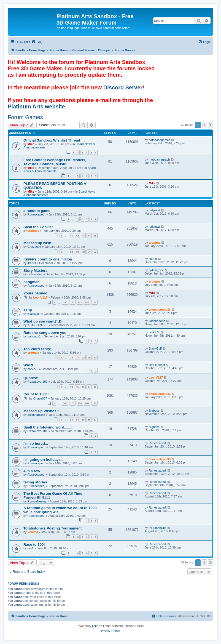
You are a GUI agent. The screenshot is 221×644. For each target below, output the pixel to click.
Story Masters (35, 271)
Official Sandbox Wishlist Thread (52, 140)
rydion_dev (35, 274)
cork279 (154, 332)
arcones (33, 231)
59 (77, 252)
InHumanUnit (36, 415)
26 (71, 357)
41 (71, 235)
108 (80, 403)
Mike (31, 144)
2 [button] (204, 125)
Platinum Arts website (36, 107)
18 (95, 387)
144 (94, 302)
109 (87, 403)
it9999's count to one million (48, 259)
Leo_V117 (40, 297)
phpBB (96, 626)
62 (95, 252)
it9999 (32, 263)
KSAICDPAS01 (38, 325)
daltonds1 (34, 336)
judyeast (154, 210)
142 (80, 302)
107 (72, 403)
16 (83, 387)
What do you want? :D (42, 321)
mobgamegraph (159, 159)
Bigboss (154, 411)
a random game (37, 211)
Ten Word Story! (37, 349)
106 (65, 403)
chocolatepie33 (160, 310)
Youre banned (35, 293)
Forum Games (25, 117)
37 (95, 420)
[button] (211, 125)
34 (77, 420)
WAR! (28, 365)
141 (72, 302)
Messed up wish (37, 243)
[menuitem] (37, 42)
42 (77, 235)
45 (95, 235)
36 (89, 420)
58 (71, 252)
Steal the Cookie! (38, 227)
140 (65, 302)
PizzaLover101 (38, 382)
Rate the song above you (45, 333)
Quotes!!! (32, 378)
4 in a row (32, 471)
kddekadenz (157, 321)
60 (83, 252)
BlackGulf (34, 314)
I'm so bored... (36, 444)
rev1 (30, 548)
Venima (33, 532)
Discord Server (123, 87)
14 (71, 387)
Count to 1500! (36, 394)
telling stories (35, 482)
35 (83, 420)
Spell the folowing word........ (48, 427)
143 (87, 302)
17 (89, 387)
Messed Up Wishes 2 (41, 411)
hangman (32, 282)
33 (71, 420)
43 (83, 235)
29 (89, 357)
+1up (28, 310)
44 (89, 235)
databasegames (160, 140)
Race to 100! (34, 545)
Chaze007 (34, 247)
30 (95, 357)
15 (77, 387)
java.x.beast (157, 365)
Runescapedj (36, 214)
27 (77, 357)
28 (83, 357)
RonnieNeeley (37, 501)
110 (94, 403)
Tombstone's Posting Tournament (52, 528)
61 (89, 252)
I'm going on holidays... (44, 460)
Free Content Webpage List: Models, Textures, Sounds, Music (55, 162)
